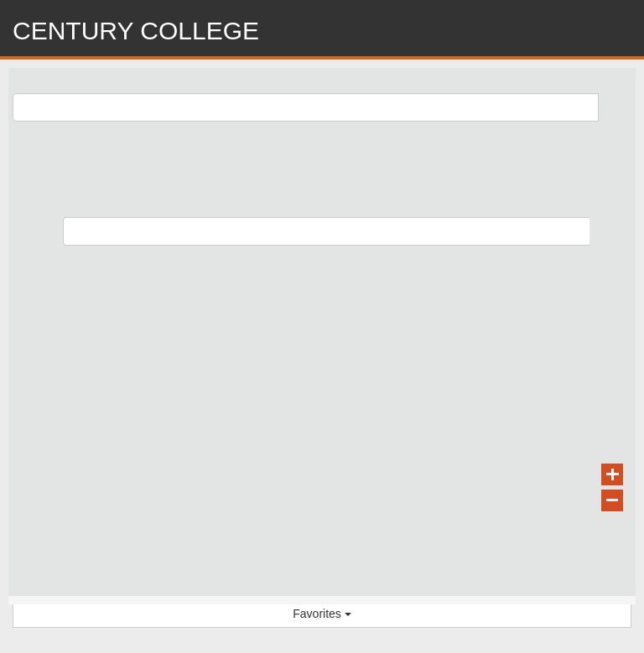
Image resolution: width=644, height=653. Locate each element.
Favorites (322, 614)
